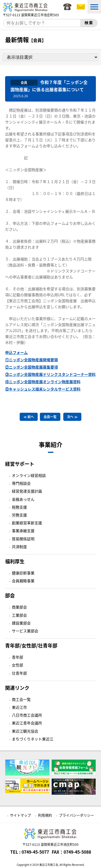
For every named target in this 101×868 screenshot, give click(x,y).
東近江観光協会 (25, 731)
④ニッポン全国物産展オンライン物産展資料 (43, 382)
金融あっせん (23, 499)
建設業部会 (21, 623)
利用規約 (45, 815)
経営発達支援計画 (27, 491)
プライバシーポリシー (76, 815)
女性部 (18, 665)
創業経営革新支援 (27, 523)
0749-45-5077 (35, 852)
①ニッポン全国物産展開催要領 (32, 360)
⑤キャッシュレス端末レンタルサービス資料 (43, 389)
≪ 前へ (29, 417)
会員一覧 (50, 417)
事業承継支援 (23, 531)
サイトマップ (20, 815)
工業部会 (19, 615)
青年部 (18, 657)
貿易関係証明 (23, 539)
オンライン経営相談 (29, 475)
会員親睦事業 (23, 581)
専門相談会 (21, 483)
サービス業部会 (25, 631)
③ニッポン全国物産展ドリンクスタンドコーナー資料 (50, 374)
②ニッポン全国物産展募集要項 (32, 367)
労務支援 (19, 515)
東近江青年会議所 (27, 723)
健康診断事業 (23, 573)
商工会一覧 (21, 699)
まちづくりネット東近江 (33, 739)
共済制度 (19, 547)
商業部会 (19, 607)
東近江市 (19, 707)
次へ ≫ (72, 417)
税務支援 (19, 507)
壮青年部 (19, 673)
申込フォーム (16, 352)
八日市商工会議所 (27, 715)
